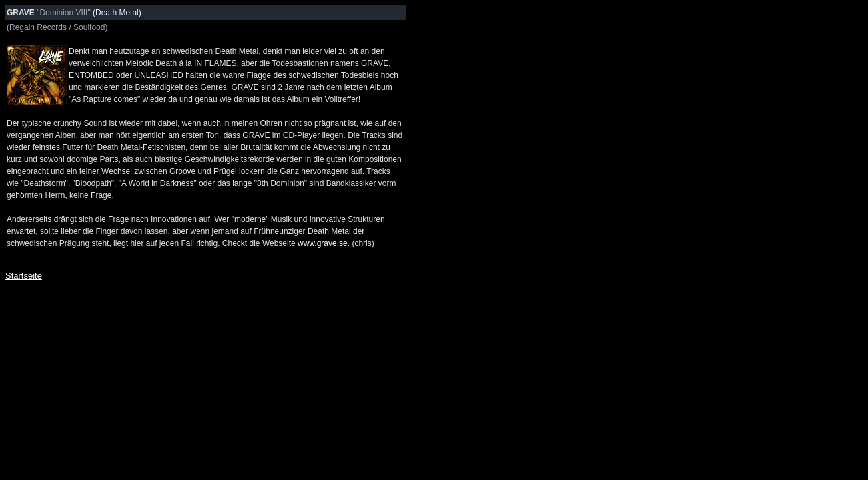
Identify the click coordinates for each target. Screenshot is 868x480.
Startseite (24, 276)
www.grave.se (323, 243)
